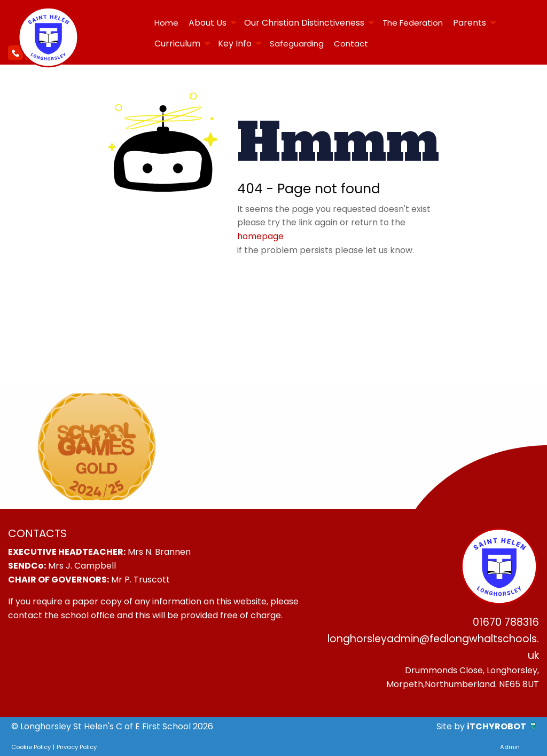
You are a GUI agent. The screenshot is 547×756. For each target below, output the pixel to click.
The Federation (413, 23)
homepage (260, 236)
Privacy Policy (77, 747)
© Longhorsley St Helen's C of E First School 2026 (112, 726)
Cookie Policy (31, 747)
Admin (510, 747)
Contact (351, 44)
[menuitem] (166, 23)
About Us (208, 23)
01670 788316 (506, 622)
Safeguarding (297, 44)
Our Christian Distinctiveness (304, 23)
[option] (97, 447)
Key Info (235, 44)
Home (166, 23)
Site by (452, 726)
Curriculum (177, 44)
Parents (470, 23)
